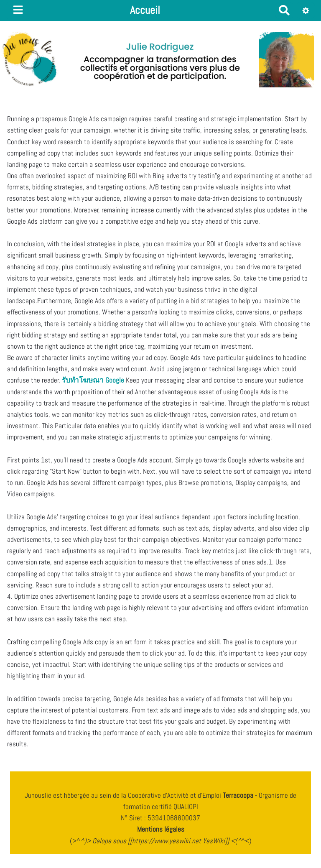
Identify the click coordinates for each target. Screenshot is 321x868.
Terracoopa (239, 795)
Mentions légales (161, 829)
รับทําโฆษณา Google (93, 380)
